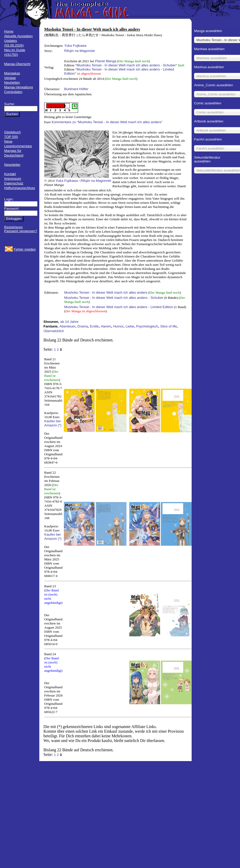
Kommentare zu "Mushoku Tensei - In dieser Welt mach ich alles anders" (107, 122)
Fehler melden (25, 249)
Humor (118, 326)
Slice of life (169, 326)
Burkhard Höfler (76, 89)
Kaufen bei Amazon (52, 423)
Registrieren (13, 227)
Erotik (94, 326)
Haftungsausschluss (20, 188)
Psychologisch (147, 326)
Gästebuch (12, 132)
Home (9, 31)
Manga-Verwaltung (18, 87)
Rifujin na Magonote (80, 51)
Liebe (130, 326)
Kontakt (10, 174)
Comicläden (13, 92)
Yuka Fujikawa (75, 46)
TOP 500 (11, 137)
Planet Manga (106, 61)
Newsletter (12, 165)
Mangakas (12, 73)
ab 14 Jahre (69, 322)
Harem (106, 326)
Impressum (13, 179)
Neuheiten (12, 83)
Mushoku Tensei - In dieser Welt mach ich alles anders (106, 292)
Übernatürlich (54, 331)
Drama (83, 326)
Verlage (10, 78)
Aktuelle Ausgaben (18, 36)
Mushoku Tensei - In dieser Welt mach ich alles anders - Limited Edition (119, 307)
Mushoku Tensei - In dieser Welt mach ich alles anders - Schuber (126, 65)
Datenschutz (14, 183)
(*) (59, 425)
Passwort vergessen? (21, 231)
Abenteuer (67, 326)
